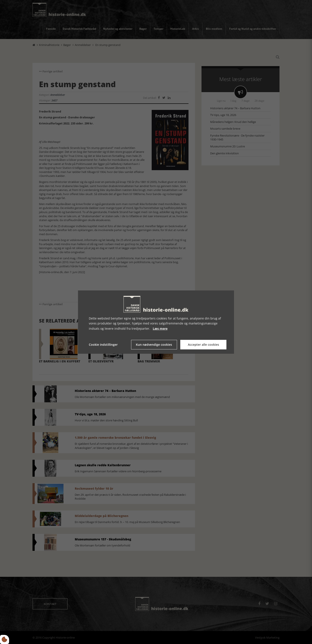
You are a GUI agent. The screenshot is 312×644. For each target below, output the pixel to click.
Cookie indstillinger (103, 345)
